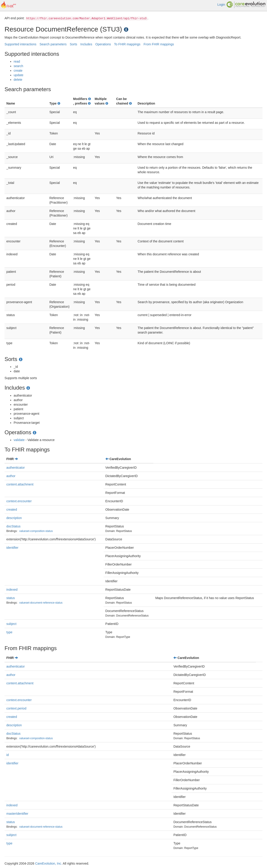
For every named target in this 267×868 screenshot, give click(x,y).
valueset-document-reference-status (41, 603)
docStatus (13, 526)
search (18, 66)
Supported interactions (20, 44)
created (12, 510)
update (19, 75)
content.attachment (20, 484)
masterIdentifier (17, 814)
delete (18, 80)
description (14, 518)
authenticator (16, 468)
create (18, 71)
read (17, 61)
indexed (12, 590)
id (8, 755)
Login (221, 5)
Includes (86, 44)
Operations (103, 44)
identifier (12, 548)
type (9, 632)
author (11, 476)
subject (11, 624)
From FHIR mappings (159, 44)
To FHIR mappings (127, 44)
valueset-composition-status (36, 531)
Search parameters (53, 44)
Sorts (74, 44)
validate (19, 440)
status (11, 598)
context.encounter (19, 501)
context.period (16, 708)
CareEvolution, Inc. (49, 863)
